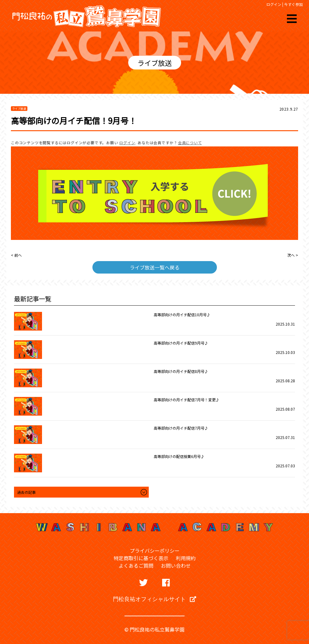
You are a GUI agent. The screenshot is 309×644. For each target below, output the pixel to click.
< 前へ (16, 255)
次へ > (293, 255)
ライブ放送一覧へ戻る (155, 267)
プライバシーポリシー (155, 551)
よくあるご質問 (136, 565)
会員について (190, 143)
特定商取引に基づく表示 (141, 558)
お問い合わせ (176, 565)
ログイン (274, 4)
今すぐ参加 (293, 4)
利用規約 (186, 558)
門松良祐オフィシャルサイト (154, 599)
